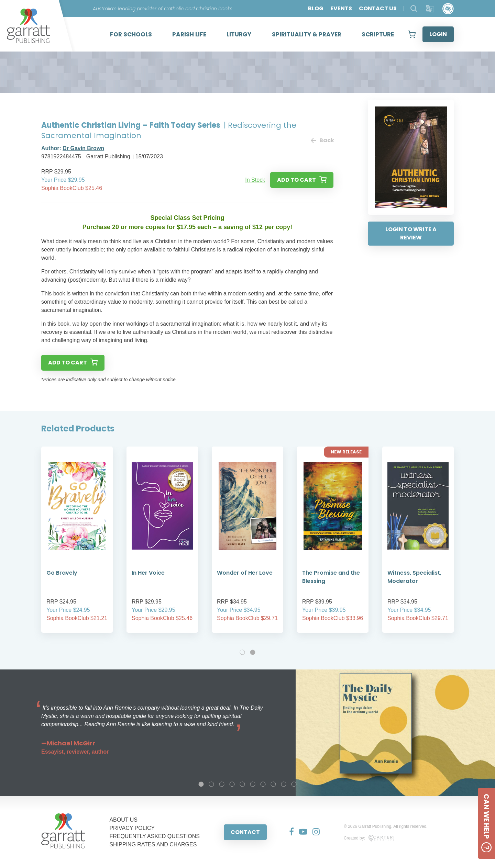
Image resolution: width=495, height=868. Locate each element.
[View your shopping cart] (412, 34)
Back (322, 140)
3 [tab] (222, 784)
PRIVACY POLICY (132, 828)
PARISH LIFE (189, 34)
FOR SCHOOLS (131, 34)
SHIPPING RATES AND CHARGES (153, 844)
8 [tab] (273, 784)
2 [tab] (253, 652)
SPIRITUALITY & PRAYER (307, 34)
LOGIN (438, 34)
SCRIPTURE (378, 34)
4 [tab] (232, 784)
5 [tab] (242, 784)
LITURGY (239, 34)
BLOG (316, 8)
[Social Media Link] (289, 832)
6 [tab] (253, 784)
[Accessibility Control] (448, 9)
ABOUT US (123, 820)
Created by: (369, 838)
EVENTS (341, 8)
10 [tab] (294, 784)
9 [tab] (284, 784)
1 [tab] (242, 652)
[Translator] (430, 9)
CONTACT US (378, 8)
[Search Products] (414, 8)
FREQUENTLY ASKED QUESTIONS (155, 836)
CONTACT (245, 832)
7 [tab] (263, 784)
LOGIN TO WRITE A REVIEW (411, 233)
